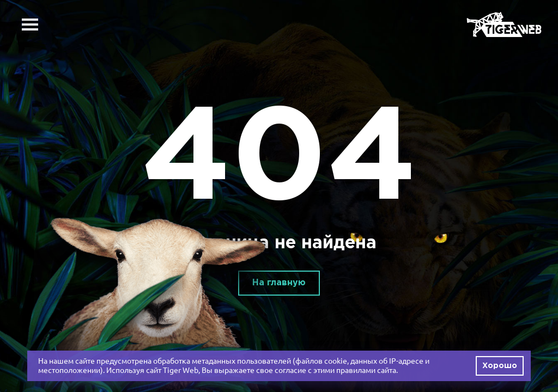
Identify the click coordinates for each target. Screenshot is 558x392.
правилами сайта (366, 370)
